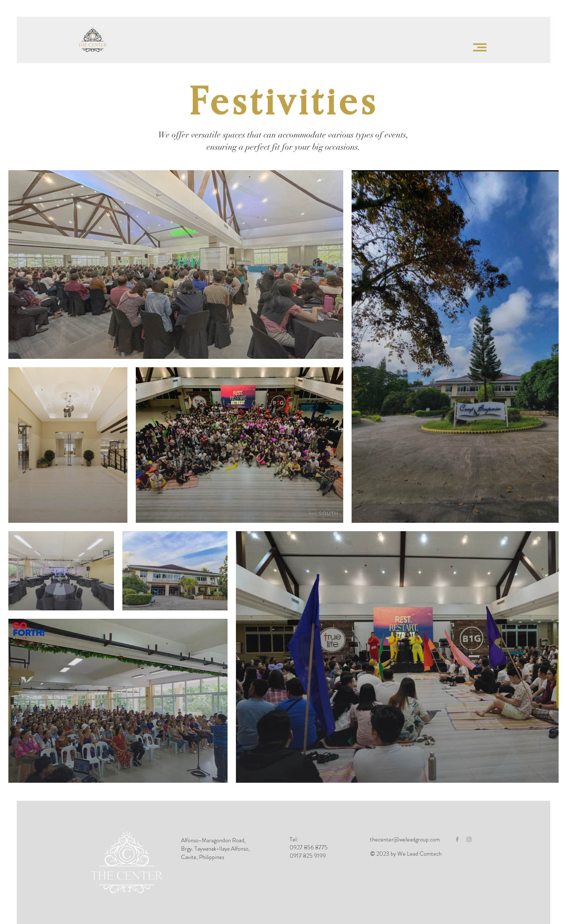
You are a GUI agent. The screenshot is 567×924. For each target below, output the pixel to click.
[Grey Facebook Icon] (457, 839)
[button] (480, 47)
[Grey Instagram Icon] (469, 839)
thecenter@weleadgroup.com (405, 839)
